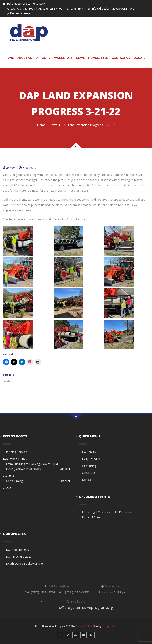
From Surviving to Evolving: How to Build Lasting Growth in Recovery (32, 466)
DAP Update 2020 (17, 550)
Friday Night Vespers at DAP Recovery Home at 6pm (106, 515)
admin (9, 168)
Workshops (63, 58)
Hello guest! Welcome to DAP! (24, 3)
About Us (25, 58)
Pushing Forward (17, 452)
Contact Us (121, 58)
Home (10, 58)
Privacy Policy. (84, 626)
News (80, 58)
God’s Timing (14, 481)
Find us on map (18, 13)
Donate (140, 58)
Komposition (109, 626)
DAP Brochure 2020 (19, 557)
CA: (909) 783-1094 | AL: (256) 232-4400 (35, 8)
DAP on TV (43, 58)
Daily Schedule (91, 459)
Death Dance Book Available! (25, 563)
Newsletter (98, 58)
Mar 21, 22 (28, 168)
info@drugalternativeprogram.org (111, 8)
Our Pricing (89, 466)
